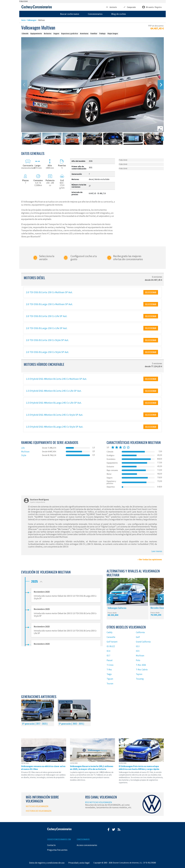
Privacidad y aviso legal (79, 863)
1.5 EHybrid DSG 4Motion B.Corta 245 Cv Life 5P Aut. (54, 391)
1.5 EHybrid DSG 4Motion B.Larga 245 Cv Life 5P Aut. (54, 403)
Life (23, 448)
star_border (124, 447)
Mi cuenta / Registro (152, 7)
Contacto (51, 845)
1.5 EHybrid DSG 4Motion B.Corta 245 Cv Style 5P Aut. (54, 415)
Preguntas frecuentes (57, 850)
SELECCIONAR (151, 292)
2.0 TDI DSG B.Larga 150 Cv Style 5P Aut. (47, 352)
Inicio (23, 20)
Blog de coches (119, 14)
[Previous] (110, 599)
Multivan (25, 452)
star (113, 447)
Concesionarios (95, 14)
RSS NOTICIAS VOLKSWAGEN (99, 802)
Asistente (111, 7)
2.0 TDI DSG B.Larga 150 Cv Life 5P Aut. (47, 328)
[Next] (161, 85)
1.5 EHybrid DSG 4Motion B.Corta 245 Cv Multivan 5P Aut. (56, 379)
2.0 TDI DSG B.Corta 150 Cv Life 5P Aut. (47, 316)
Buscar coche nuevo (70, 14)
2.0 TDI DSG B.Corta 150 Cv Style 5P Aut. (47, 340)
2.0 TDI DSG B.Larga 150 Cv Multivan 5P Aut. (49, 304)
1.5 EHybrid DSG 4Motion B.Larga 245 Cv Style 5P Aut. (55, 427)
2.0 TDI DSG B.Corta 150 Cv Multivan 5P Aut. (49, 292)
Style (24, 455)
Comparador (129, 7)
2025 (37, 581)
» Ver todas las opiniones (150, 559)
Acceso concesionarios (87, 845)
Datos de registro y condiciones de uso (47, 863)
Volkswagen (32, 20)
